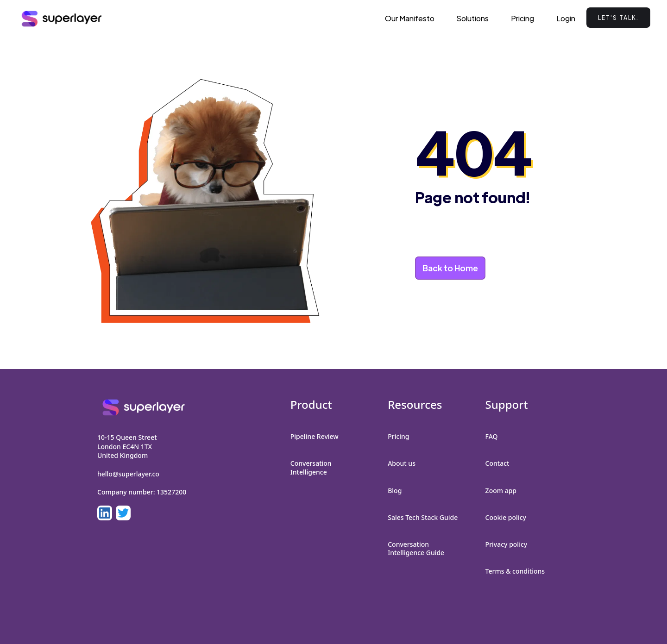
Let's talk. (618, 18)
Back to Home (450, 268)
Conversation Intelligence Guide (416, 548)
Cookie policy (506, 517)
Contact (497, 463)
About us (402, 463)
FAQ (492, 436)
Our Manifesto (410, 18)
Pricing (522, 18)
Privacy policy (507, 544)
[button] (473, 19)
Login (566, 18)
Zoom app (501, 491)
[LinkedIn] (105, 513)
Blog (395, 491)
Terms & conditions (515, 571)
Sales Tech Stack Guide (423, 517)
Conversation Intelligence (311, 467)
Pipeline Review (315, 436)
